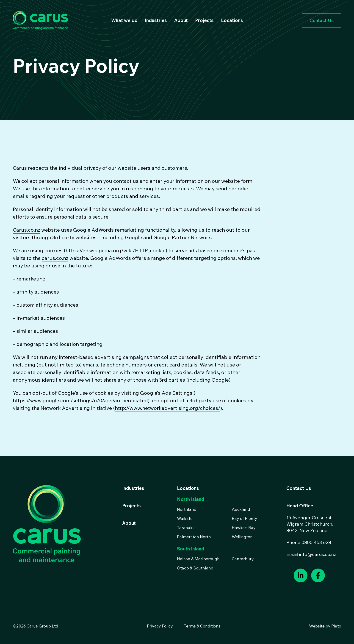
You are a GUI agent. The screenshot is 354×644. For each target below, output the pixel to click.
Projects (204, 20)
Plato (336, 626)
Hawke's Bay (244, 528)
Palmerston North (194, 537)
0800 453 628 (316, 542)
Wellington (242, 537)
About (181, 20)
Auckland (241, 509)
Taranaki (185, 528)
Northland (187, 509)
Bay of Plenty (245, 518)
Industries (156, 20)
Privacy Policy (160, 626)
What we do (124, 20)
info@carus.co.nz (318, 554)
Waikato (185, 518)
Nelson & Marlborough (198, 559)
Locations (232, 20)
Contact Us (322, 20)
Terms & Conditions (202, 626)
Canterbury (243, 559)
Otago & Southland (195, 568)
